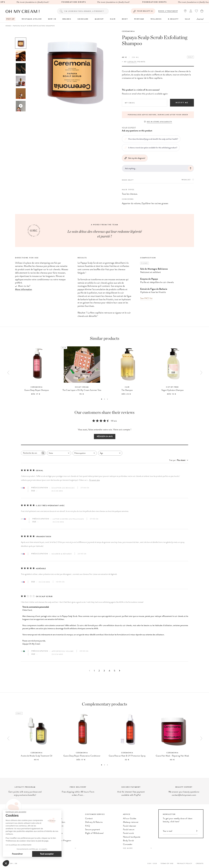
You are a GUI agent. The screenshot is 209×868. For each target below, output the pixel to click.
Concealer (128, 844)
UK (16, 863)
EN (11, 863)
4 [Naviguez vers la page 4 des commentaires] (109, 671)
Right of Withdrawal (94, 833)
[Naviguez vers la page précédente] (90, 671)
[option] (21, 43)
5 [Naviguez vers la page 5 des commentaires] (115, 671)
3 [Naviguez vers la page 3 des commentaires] (104, 671)
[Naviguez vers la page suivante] (120, 671)
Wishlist (188, 180)
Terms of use (167, 863)
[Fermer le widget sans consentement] (16, 812)
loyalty (132, 62)
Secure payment (92, 829)
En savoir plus (95, 480)
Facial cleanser (130, 826)
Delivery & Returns (94, 822)
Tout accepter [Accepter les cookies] (47, 854)
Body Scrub (128, 840)
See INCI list (146, 298)
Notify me (182, 103)
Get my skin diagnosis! (135, 158)
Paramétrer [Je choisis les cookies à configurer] (17, 854)
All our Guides (130, 818)
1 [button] (102, 399)
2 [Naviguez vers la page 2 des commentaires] (99, 671)
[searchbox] (31, 453)
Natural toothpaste (132, 837)
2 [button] (104, 399)
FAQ (88, 826)
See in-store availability (159, 122)
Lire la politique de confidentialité (18, 845)
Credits (200, 863)
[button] (6, 863)
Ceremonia (128, 31)
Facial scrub (128, 833)
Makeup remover (131, 822)
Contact (89, 818)
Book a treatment (168, 11)
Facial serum (129, 829)
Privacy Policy (185, 863)
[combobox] (59, 453)
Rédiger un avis (105, 437)
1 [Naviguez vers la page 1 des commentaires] (94, 671)
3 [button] (107, 399)
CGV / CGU (152, 863)
